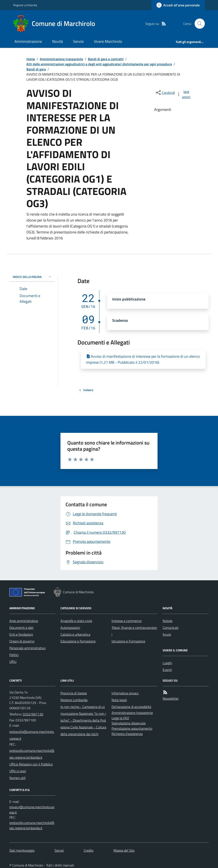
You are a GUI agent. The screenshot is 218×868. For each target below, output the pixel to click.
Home (31, 59)
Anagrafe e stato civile (76, 621)
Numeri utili (17, 778)
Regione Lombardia (25, 5)
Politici (14, 655)
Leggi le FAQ (120, 718)
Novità (57, 41)
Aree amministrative (24, 621)
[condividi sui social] (165, 93)
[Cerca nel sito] (198, 24)
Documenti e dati (21, 628)
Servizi (78, 41)
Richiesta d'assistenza (127, 734)
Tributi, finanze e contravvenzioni (134, 631)
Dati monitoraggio (22, 850)
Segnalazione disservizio (129, 723)
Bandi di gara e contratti (106, 59)
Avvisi (167, 634)
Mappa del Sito (124, 850)
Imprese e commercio (127, 621)
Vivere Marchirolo (108, 41)
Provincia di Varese (74, 693)
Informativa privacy (125, 693)
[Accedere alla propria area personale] (178, 5)
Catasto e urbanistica (75, 634)
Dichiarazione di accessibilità (131, 707)
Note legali (119, 700)
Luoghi (167, 663)
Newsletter (171, 698)
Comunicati (171, 628)
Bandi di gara (36, 69)
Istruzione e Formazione (128, 641)
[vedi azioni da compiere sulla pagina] (184, 94)
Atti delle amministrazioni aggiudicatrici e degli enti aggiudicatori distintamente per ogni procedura (99, 64)
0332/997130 (33, 714)
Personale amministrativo (27, 648)
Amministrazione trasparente (61, 59)
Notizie (168, 621)
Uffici (13, 662)
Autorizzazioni (70, 628)
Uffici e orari (18, 771)
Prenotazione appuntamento (132, 728)
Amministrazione (28, 41)
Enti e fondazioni (21, 634)
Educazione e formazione (78, 641)
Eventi (167, 670)
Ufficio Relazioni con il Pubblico (31, 764)
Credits (89, 850)
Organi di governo (22, 641)
